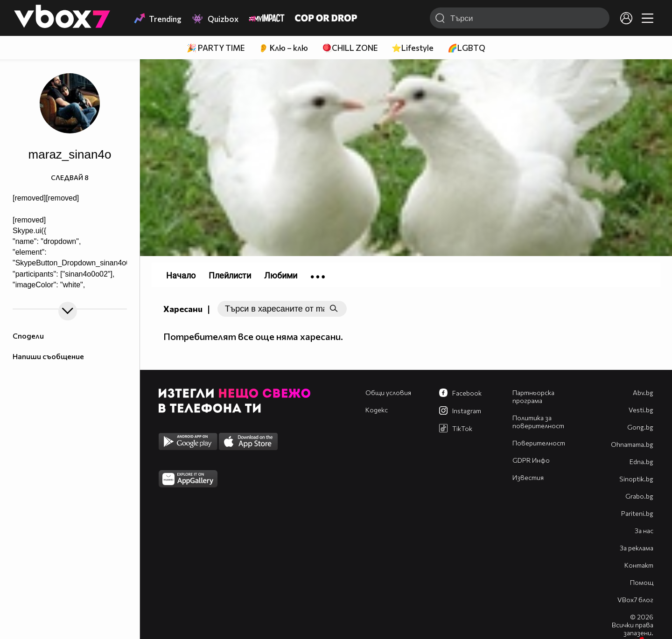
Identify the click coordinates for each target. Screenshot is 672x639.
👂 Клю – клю (283, 48)
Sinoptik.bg (636, 479)
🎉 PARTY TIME (216, 48)
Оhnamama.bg (632, 444)
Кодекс (377, 410)
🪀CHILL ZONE (350, 48)
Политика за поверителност (538, 422)
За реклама (637, 548)
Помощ (642, 582)
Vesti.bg (641, 410)
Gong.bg (640, 427)
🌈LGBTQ (466, 48)
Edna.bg (641, 462)
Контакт (639, 565)
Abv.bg (643, 392)
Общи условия (388, 392)
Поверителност (539, 443)
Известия (528, 477)
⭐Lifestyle (413, 48)
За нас (644, 531)
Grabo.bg (639, 496)
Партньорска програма (533, 396)
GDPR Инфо (531, 460)
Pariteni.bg (637, 513)
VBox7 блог (635, 600)
